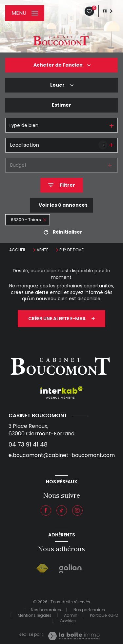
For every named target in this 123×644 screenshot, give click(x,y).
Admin (71, 615)
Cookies (68, 621)
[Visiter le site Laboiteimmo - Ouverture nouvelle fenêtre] (74, 636)
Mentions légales (35, 615)
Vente (42, 250)
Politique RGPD (104, 615)
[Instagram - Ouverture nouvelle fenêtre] (77, 510)
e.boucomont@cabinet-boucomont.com (62, 455)
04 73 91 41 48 (28, 444)
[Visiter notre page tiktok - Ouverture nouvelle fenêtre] (62, 510)
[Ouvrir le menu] (25, 13)
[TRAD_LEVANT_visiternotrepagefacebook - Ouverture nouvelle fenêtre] (46, 510)
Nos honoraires (46, 610)
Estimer (61, 105)
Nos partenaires (89, 610)
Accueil (17, 250)
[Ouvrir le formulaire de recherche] (62, 185)
